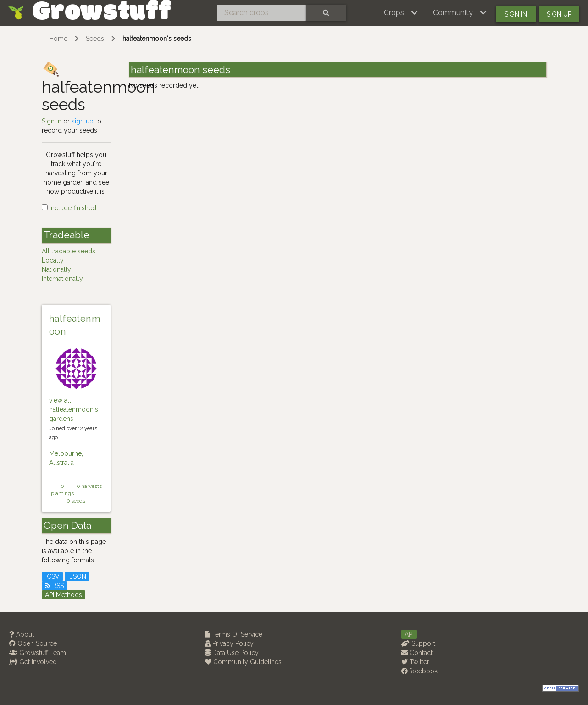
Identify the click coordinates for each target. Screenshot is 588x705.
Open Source (33, 643)
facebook (419, 671)
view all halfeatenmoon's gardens (74, 409)
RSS (54, 586)
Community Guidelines (243, 662)
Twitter (415, 662)
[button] (401, 13)
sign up (83, 121)
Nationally (56, 269)
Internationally (62, 279)
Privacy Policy (229, 643)
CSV (52, 576)
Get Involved (33, 662)
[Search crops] (261, 13)
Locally (53, 260)
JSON (77, 576)
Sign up (559, 14)
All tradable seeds (69, 251)
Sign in (516, 14)
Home (58, 39)
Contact (417, 653)
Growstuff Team (38, 653)
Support (418, 643)
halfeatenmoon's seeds (157, 39)
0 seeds (76, 501)
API (409, 634)
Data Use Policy (232, 653)
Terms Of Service (234, 634)
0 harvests (89, 486)
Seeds (95, 39)
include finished (69, 208)
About (22, 634)
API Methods (64, 595)
